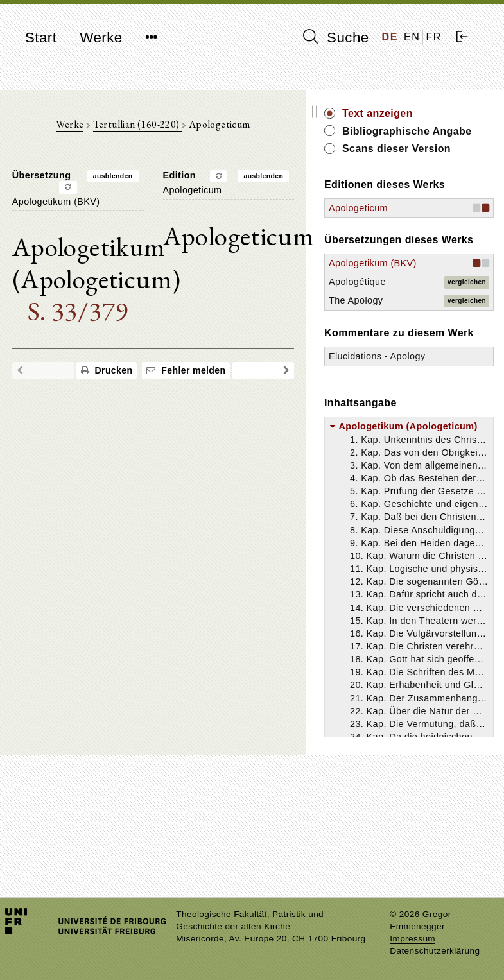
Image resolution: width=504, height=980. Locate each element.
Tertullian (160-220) (172, 129)
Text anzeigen (448, 113)
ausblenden (148, 181)
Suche (336, 37)
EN (412, 37)
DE (390, 37)
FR (434, 37)
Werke (101, 38)
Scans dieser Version (446, 170)
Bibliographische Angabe (453, 138)
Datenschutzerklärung (435, 951)
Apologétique (427, 365)
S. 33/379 (94, 311)
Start (41, 38)
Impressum (413, 939)
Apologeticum (428, 257)
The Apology (426, 384)
